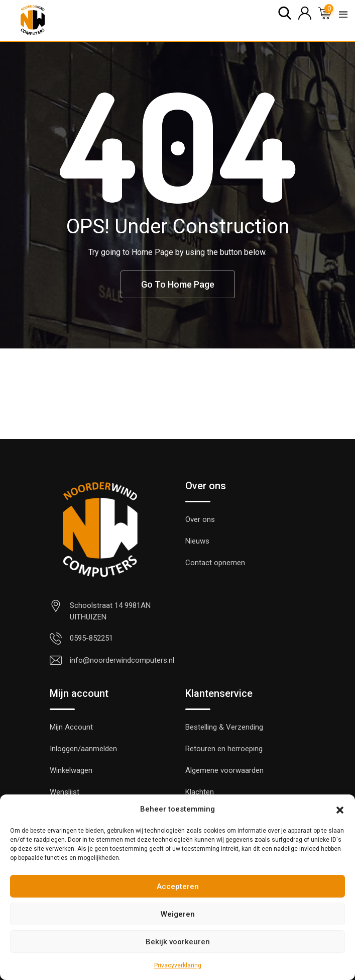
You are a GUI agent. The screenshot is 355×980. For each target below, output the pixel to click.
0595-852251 (91, 638)
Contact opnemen (215, 563)
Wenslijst (65, 792)
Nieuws (197, 541)
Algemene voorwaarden (224, 770)
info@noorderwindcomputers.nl (122, 660)
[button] (340, 809)
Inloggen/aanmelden (83, 749)
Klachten (200, 792)
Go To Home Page (178, 284)
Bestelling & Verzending (224, 727)
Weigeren (178, 914)
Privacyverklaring (178, 965)
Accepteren (178, 886)
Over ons (200, 519)
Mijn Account (71, 727)
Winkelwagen (71, 770)
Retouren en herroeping (224, 749)
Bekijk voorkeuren (178, 942)
